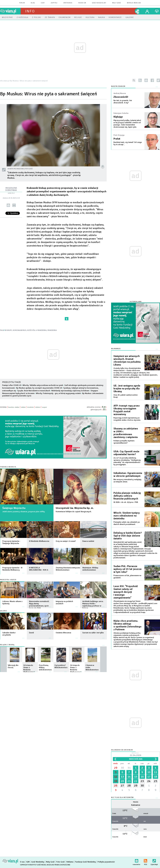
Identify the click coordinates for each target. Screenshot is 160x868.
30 (122, 768)
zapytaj (54, 3)
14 (129, 777)
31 (129, 768)
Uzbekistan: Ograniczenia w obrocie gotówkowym (128, 475)
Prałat (117, 139)
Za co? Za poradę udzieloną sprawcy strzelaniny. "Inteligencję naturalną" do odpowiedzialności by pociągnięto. (127, 461)
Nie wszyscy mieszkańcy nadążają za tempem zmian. (127, 481)
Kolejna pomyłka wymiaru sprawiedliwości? (124, 442)
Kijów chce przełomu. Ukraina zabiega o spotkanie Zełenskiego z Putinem (127, 625)
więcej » (23, 545)
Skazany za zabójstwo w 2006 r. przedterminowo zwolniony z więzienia (126, 433)
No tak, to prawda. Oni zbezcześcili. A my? (123, 102)
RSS (145, 860)
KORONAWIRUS (20, 330)
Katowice (136, 805)
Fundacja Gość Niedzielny (85, 862)
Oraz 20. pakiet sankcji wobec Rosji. (126, 396)
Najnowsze (116, 349)
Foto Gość (61, 862)
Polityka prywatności (106, 862)
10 (149, 772)
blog (33, 3)
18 (156, 777)
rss (140, 80)
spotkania (68, 3)
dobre (38, 407)
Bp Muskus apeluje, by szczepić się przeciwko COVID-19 (39, 388)
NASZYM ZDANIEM (118, 86)
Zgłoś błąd (154, 860)
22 (136, 781)
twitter (158, 80)
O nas (22, 862)
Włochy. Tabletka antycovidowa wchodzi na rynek (43, 385)
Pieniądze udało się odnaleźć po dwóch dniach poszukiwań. (127, 523)
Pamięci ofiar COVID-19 (12, 385)
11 (156, 772)
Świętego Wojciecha (14, 508)
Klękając (118, 117)
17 (149, 777)
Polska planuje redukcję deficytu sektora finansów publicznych (127, 496)
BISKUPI (8, 330)
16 (142, 777)
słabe (23, 407)
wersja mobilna (134, 3)
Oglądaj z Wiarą (7, 645)
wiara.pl (10, 11)
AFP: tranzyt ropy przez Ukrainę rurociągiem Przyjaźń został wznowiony (127, 410)
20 (122, 781)
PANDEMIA (52, 330)
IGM (28, 862)
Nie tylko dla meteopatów (122, 798)
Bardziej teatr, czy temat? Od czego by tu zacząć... (128, 143)
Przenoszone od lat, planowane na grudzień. (127, 577)
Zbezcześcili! (121, 97)
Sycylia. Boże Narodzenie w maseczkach (34, 391)
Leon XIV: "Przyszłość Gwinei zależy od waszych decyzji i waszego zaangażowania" (126, 592)
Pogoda (136, 802)
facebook (152, 80)
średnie (30, 407)
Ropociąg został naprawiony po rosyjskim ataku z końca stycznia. (127, 419)
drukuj (14, 205)
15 (136, 777)
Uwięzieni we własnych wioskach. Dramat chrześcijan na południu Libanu (127, 360)
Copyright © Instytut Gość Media (33, 865)
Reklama (70, 862)
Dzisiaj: (136, 755)
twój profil (147, 11)
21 (129, 781)
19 (116, 781)
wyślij (8, 205)
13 (122, 777)
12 (116, 777)
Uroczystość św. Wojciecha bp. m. (75, 508)
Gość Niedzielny (99, 3)
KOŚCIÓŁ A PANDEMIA (37, 330)
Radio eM (82, 3)
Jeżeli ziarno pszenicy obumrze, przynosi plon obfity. (24, 512)
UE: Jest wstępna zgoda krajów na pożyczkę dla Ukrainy (127, 389)
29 (116, 768)
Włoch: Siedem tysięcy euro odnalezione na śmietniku (127, 516)
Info (30, 11)
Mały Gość (117, 3)
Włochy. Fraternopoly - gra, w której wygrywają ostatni (58, 393)
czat (43, 3)
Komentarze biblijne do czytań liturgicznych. (74, 512)
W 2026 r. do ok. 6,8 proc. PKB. (126, 502)
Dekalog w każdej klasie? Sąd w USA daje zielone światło (128, 536)
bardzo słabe (14, 407)
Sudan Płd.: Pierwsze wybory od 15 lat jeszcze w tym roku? (128, 569)
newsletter (146, 80)
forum (22, 3)
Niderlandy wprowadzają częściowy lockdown (70, 391)
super (44, 407)
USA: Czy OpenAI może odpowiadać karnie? (126, 453)
